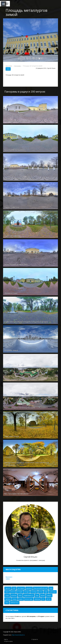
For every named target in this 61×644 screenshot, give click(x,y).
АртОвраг (21, 588)
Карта (6, 639)
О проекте (35, 639)
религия (14, 595)
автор (49, 599)
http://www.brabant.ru (18, 635)
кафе (46, 592)
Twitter (8, 579)
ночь (41, 592)
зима (8, 69)
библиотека (15, 603)
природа (37, 599)
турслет (8, 588)
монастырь (29, 599)
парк (37, 595)
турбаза (8, 599)
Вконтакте (9, 577)
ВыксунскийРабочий (40, 588)
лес (43, 599)
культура (53, 592)
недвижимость (29, 595)
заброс (49, 595)
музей (43, 595)
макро (15, 599)
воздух (27, 592)
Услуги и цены (8, 641)
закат (7, 592)
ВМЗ (14, 588)
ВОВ (20, 595)
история (20, 592)
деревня (29, 588)
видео (21, 599)
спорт (7, 595)
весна (13, 592)
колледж (34, 592)
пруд (51, 588)
